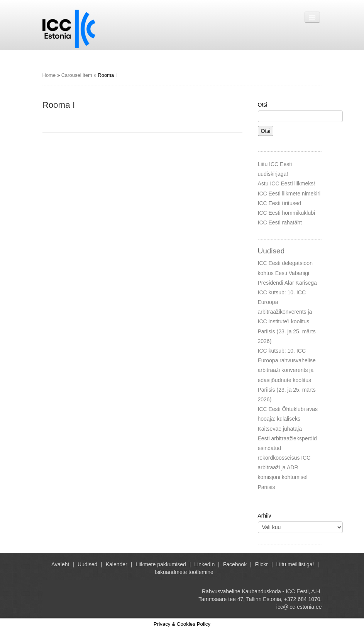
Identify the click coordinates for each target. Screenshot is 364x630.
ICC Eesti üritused (280, 203)
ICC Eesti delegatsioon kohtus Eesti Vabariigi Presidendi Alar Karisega (287, 273)
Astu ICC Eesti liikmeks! (287, 183)
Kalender (117, 564)
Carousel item (77, 75)
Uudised (87, 564)
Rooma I (59, 105)
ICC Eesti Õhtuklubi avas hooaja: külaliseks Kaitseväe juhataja (288, 419)
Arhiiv (265, 516)
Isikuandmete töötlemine (184, 572)
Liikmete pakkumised (161, 564)
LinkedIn (204, 564)
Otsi (263, 105)
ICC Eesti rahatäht (280, 222)
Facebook (235, 564)
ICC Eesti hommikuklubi (287, 213)
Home (49, 75)
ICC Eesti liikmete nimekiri (289, 194)
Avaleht (60, 564)
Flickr (262, 564)
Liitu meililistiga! (295, 564)
